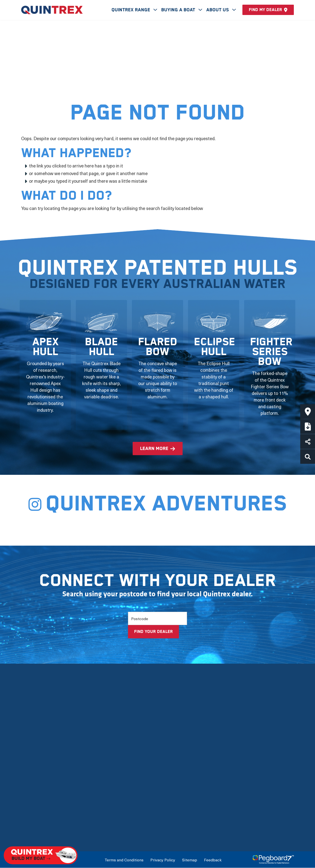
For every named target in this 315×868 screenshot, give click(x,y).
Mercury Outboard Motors (47, 799)
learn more (154, 449)
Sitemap (190, 860)
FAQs (27, 820)
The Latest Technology (44, 767)
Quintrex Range (131, 10)
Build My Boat (222, 746)
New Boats (126, 746)
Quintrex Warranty (39, 788)
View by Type (127, 756)
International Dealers (229, 767)
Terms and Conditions (124, 860)
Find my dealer (268, 10)
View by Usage (129, 767)
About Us (218, 10)
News (27, 809)
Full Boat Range (130, 777)
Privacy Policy (163, 860)
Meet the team (36, 756)
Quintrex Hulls (35, 777)
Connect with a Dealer (230, 756)
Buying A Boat (179, 10)
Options (122, 788)
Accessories (127, 799)
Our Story (31, 746)
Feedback (213, 860)
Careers (29, 830)
